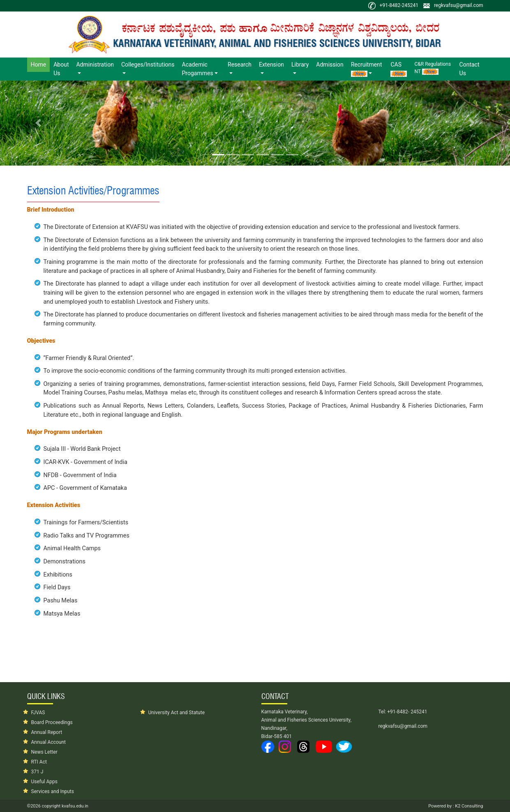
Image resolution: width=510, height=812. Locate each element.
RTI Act (39, 762)
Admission (330, 65)
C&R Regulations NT (433, 68)
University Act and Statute (177, 713)
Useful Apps (45, 782)
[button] (38, 123)
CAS (399, 69)
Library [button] (300, 65)
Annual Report (47, 732)
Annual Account (49, 742)
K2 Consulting (469, 806)
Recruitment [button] (367, 69)
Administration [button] (95, 65)
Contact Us (470, 69)
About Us (61, 69)
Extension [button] (271, 65)
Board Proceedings (52, 722)
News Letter (44, 752)
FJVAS (38, 713)
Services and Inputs (53, 791)
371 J (37, 772)
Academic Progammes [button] (198, 69)
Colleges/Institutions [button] (148, 65)
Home (40, 64)
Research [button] (240, 65)
